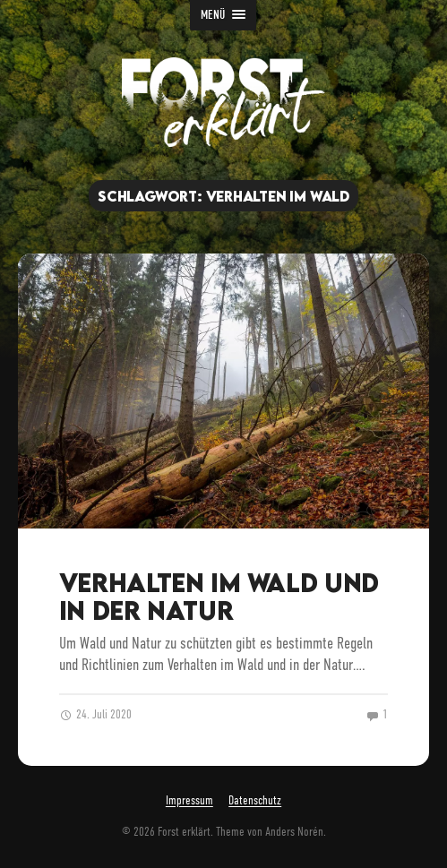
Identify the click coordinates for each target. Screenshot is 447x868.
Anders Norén (294, 832)
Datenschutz (255, 801)
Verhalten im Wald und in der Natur (219, 596)
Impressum (189, 801)
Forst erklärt (184, 832)
